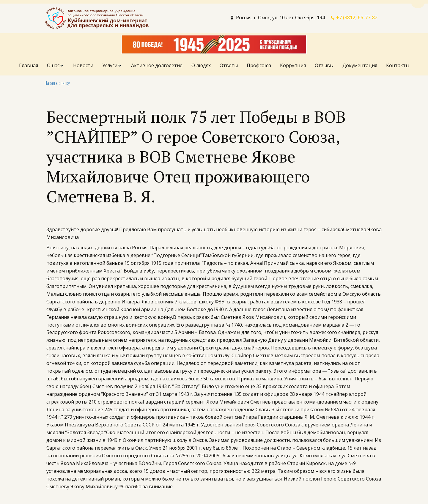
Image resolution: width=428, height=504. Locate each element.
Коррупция (293, 65)
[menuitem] (29, 66)
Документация (360, 65)
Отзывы (324, 65)
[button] (56, 66)
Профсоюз (259, 65)
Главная (29, 65)
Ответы (229, 65)
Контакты (398, 65)
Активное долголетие (157, 65)
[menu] (214, 66)
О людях (201, 65)
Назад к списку (57, 83)
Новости (83, 65)
